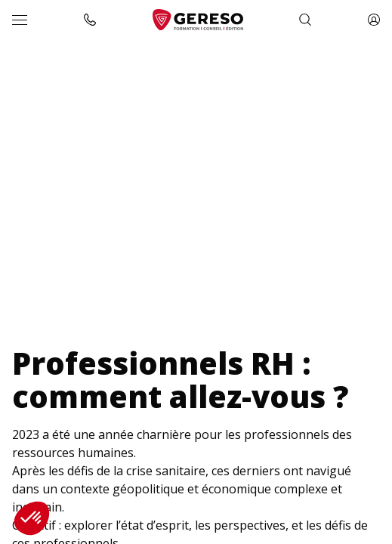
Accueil (27, 63)
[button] (32, 518)
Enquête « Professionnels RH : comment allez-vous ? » (178, 63)
